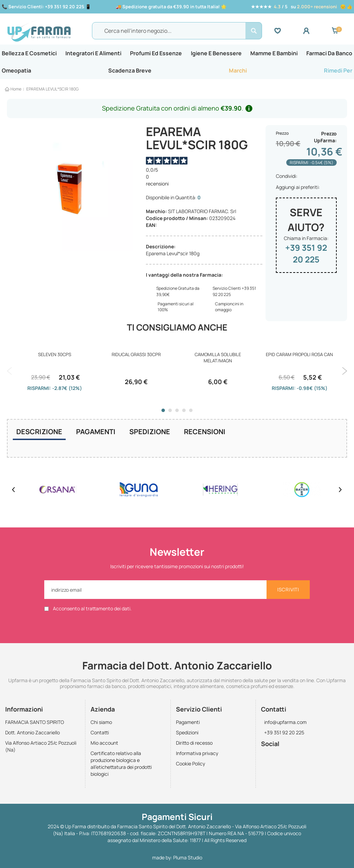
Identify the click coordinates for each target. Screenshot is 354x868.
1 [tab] (163, 413)
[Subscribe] (288, 590)
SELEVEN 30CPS (55, 357)
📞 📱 (46, 7)
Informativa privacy (197, 753)
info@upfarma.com (284, 722)
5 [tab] (191, 413)
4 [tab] (184, 413)
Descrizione (39, 434)
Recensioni (205, 434)
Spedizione (150, 434)
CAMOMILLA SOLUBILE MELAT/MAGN (218, 360)
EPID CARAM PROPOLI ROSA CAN (299, 357)
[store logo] (48, 32)
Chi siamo (101, 722)
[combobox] (177, 32)
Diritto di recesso (194, 743)
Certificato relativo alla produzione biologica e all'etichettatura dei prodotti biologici (121, 764)
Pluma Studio (188, 857)
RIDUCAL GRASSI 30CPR (136, 357)
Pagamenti (96, 434)
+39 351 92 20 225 (306, 256)
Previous (10, 373)
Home (16, 91)
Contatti (100, 733)
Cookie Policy (190, 764)
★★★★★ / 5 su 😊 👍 (302, 7)
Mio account (104, 743)
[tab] (39, 435)
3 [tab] (177, 413)
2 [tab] (170, 413)
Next (344, 373)
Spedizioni (187, 733)
